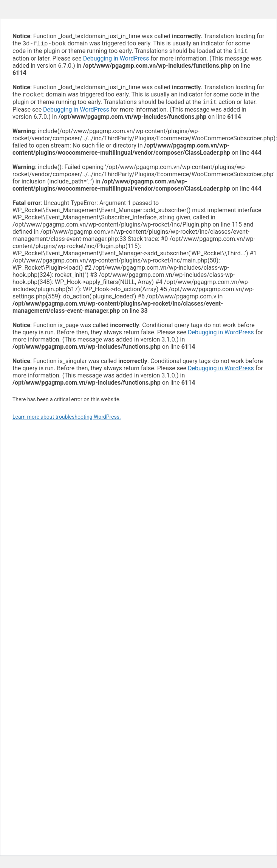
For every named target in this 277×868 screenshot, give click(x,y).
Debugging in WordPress (116, 60)
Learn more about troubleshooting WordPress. (67, 420)
